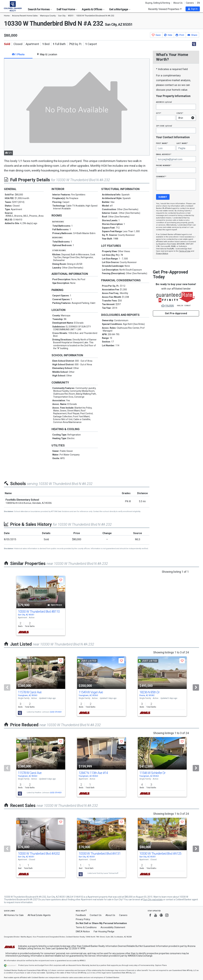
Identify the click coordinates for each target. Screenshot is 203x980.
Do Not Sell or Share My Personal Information (101, 923)
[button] (193, 9)
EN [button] (198, 3)
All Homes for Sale (14, 915)
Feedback (81, 915)
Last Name (182, 143)
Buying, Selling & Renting (158, 3)
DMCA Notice (83, 932)
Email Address (164, 154)
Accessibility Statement (113, 927)
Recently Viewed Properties (165, 9)
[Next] (196, 687)
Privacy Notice (162, 253)
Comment (161, 176)
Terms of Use (185, 251)
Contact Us (96, 915)
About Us (178, 3)
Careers (190, 3)
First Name (162, 143)
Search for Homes (40, 9)
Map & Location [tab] (47, 54)
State (180, 113)
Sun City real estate (153, 899)
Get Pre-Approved (176, 313)
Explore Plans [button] (161, 965)
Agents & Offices (93, 9)
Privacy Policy (83, 919)
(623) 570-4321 (56, 712)
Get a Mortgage (120, 9)
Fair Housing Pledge (104, 932)
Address (164, 102)
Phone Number (164, 165)
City (159, 113)
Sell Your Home (67, 9)
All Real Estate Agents (39, 915)
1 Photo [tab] (18, 54)
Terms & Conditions (86, 927)
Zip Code (164, 126)
